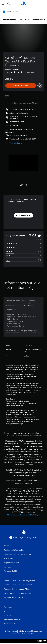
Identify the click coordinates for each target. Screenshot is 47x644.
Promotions (38, 20)
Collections (25, 20)
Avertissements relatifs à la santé (18, 401)
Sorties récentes (10, 20)
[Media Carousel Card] (24, 163)
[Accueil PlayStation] (24, 4)
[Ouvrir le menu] (3, 4)
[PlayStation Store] (12, 12)
